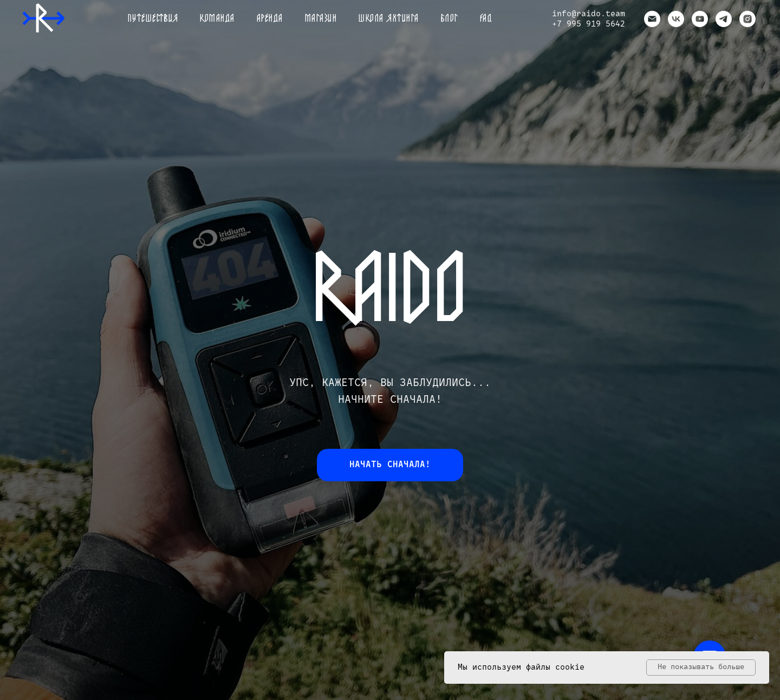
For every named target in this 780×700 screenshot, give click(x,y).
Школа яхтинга (389, 19)
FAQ (486, 19)
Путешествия (153, 19)
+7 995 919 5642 (589, 24)
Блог (450, 19)
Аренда (270, 19)
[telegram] (724, 19)
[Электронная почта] (652, 19)
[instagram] (747, 19)
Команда (217, 19)
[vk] (676, 19)
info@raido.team (589, 14)
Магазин (321, 19)
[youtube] (700, 19)
